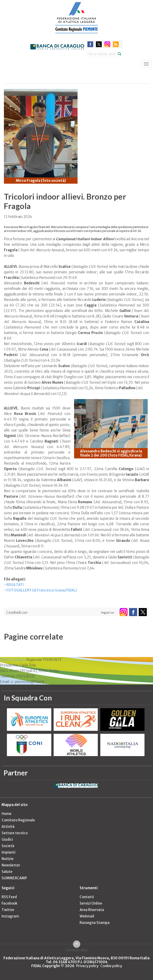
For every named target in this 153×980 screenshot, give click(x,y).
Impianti (9, 852)
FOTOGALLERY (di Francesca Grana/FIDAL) (42, 590)
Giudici (7, 839)
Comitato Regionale (18, 820)
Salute (7, 872)
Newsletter (11, 865)
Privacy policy (87, 966)
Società (8, 846)
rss (116, 44)
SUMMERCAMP (14, 878)
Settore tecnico (15, 833)
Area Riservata (92, 910)
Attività (8, 827)
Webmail (87, 916)
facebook (90, 44)
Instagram (10, 916)
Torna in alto (76, 950)
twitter (99, 44)
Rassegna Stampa (95, 923)
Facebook (9, 903)
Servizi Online (91, 903)
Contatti (87, 897)
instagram (107, 44)
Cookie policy (111, 966)
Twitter (8, 910)
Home (7, 814)
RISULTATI (15, 585)
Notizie (8, 859)
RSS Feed (9, 897)
